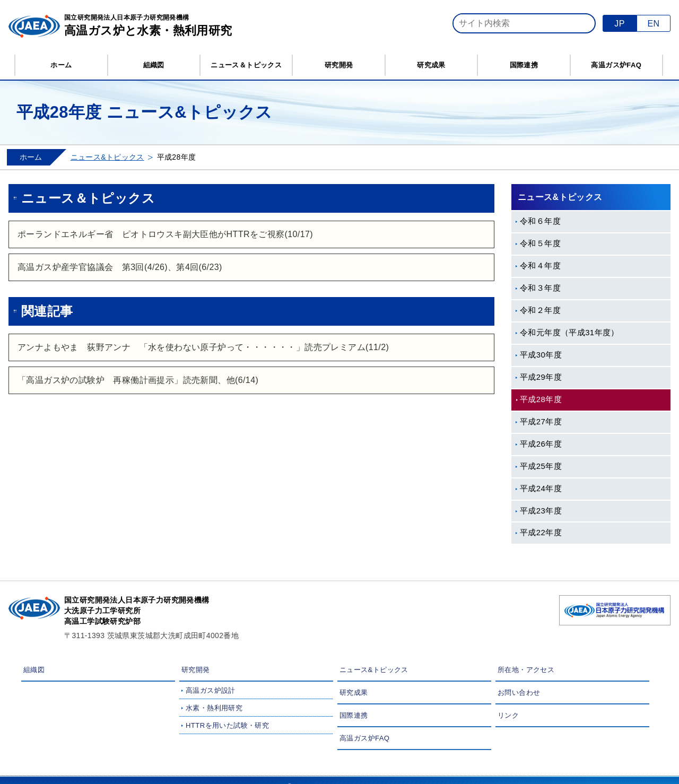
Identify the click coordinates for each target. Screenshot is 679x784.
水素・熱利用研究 (214, 708)
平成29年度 (541, 377)
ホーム (61, 65)
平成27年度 (541, 422)
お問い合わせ (519, 692)
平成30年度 (541, 355)
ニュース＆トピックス (246, 65)
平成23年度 (541, 511)
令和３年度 (540, 288)
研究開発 (339, 65)
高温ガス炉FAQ (616, 65)
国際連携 (524, 65)
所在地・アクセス (526, 670)
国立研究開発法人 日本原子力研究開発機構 (615, 610)
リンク (508, 715)
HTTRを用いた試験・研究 (227, 725)
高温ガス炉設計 (211, 690)
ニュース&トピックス (107, 157)
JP (619, 24)
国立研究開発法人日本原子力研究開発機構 (148, 27)
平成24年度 (541, 489)
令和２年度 (540, 310)
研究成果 (431, 65)
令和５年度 (540, 243)
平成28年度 (541, 399)
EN (653, 24)
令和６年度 (540, 221)
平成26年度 (541, 444)
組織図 (154, 65)
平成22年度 (541, 533)
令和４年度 (540, 266)
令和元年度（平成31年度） (569, 333)
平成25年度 (541, 466)
